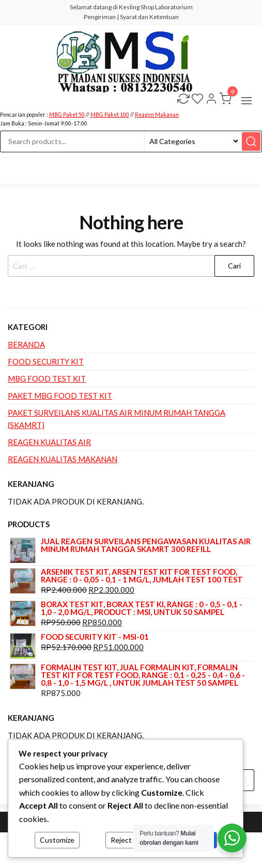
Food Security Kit (46, 361)
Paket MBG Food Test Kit (60, 396)
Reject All (126, 840)
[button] (246, 101)
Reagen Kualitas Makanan (63, 459)
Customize (57, 840)
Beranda (26, 344)
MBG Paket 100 (110, 115)
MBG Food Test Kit (47, 378)
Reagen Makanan (157, 115)
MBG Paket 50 (67, 115)
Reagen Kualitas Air (49, 442)
